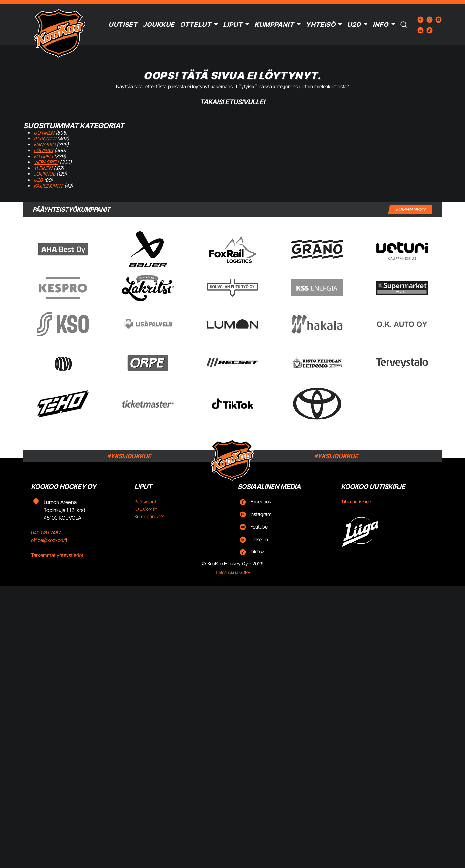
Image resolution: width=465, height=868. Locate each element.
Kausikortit (48, 186)
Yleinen (43, 168)
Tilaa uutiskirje (356, 502)
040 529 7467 (46, 533)
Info (381, 25)
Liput (233, 25)
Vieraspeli (46, 162)
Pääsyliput (145, 502)
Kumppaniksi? (149, 517)
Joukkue (159, 25)
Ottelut (196, 25)
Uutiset (123, 25)
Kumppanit (274, 25)
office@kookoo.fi (49, 540)
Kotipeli (43, 156)
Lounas (43, 150)
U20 (354, 25)
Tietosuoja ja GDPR (233, 572)
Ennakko (45, 145)
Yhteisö (321, 25)
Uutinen (44, 133)
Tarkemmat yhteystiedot (57, 555)
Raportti (45, 139)
